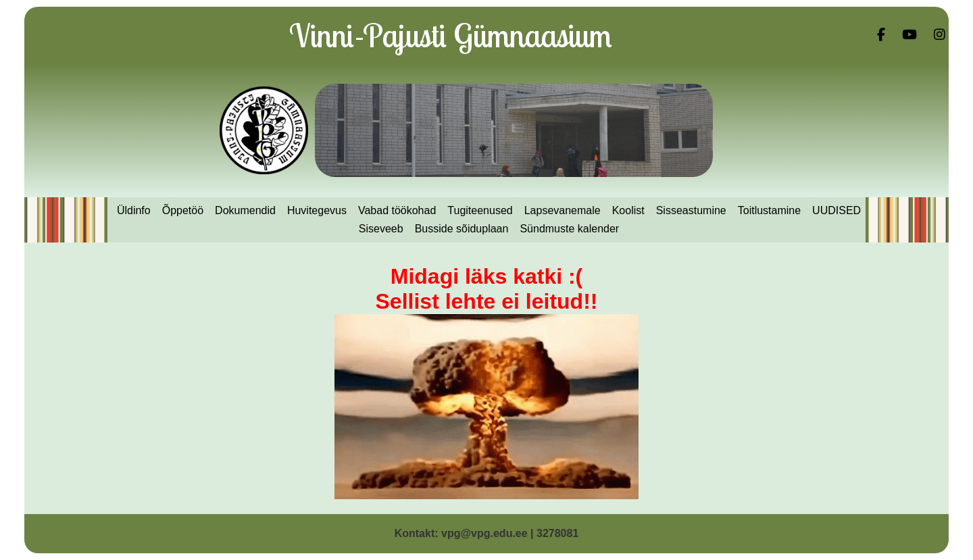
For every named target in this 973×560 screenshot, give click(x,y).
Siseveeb (381, 229)
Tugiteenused (480, 210)
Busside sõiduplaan (462, 229)
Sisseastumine (691, 210)
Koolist (628, 210)
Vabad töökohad (397, 210)
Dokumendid (245, 210)
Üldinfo (134, 210)
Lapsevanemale (563, 210)
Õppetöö (183, 210)
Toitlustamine (769, 210)
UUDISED (837, 210)
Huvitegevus (317, 210)
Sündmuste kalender (569, 229)
